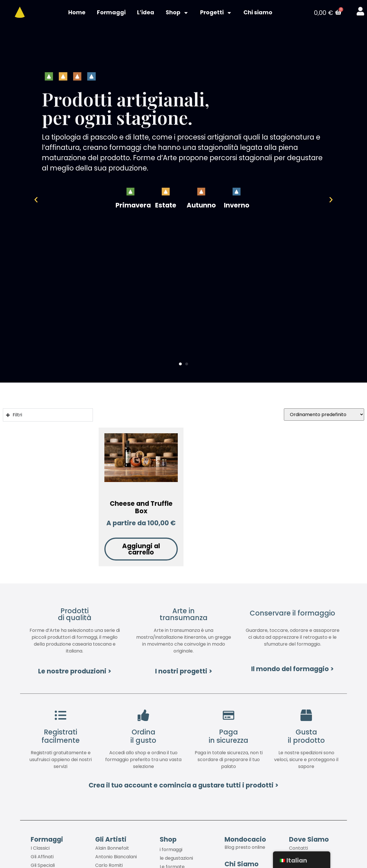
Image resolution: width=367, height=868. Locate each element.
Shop (177, 13)
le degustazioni (176, 859)
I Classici (40, 849)
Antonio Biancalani (116, 858)
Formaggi (111, 13)
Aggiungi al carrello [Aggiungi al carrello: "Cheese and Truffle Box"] (141, 550)
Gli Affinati (42, 858)
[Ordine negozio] (324, 416)
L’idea (146, 13)
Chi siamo (258, 13)
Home (77, 13)
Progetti (216, 13)
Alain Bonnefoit (112, 849)
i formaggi (171, 851)
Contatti (298, 849)
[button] (43, 201)
